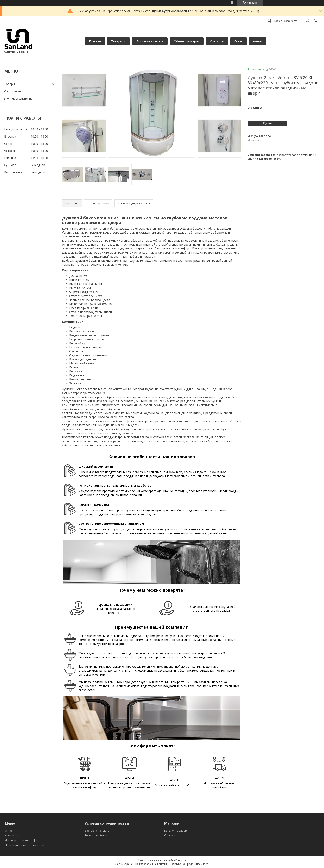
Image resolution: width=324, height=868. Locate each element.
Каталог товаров (176, 831)
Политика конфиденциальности (26, 845)
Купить (267, 123)
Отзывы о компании (18, 99)
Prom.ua (181, 860)
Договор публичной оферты (24, 840)
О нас (238, 41)
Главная (95, 41)
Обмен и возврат (187, 41)
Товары (117, 41)
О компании (13, 91)
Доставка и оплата (150, 41)
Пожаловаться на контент (151, 864)
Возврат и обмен (96, 835)
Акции (257, 41)
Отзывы (170, 835)
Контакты (217, 41)
